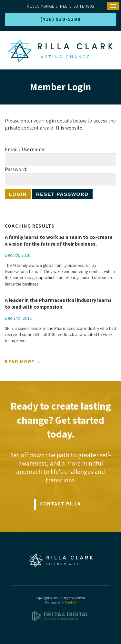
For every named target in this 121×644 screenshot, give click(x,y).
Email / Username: (25, 149)
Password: (16, 169)
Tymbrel (71, 602)
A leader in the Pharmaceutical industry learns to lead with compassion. (58, 304)
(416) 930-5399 (61, 19)
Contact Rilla (60, 504)
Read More (20, 362)
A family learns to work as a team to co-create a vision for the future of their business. (59, 241)
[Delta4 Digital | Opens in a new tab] (60, 620)
